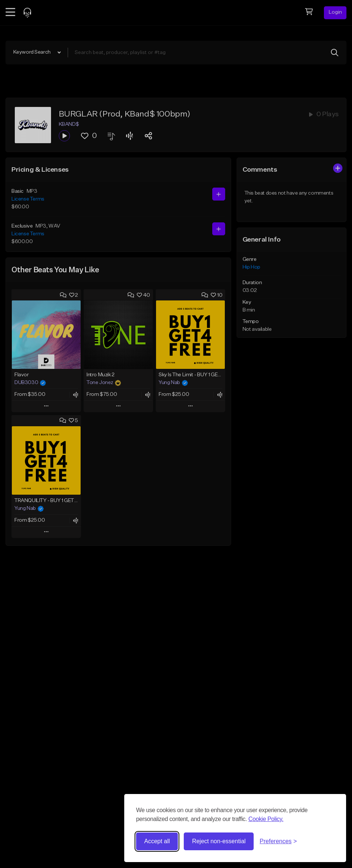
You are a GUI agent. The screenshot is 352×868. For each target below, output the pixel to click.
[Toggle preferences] (278, 841)
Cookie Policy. (266, 819)
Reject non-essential (219, 841)
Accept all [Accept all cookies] (157, 841)
